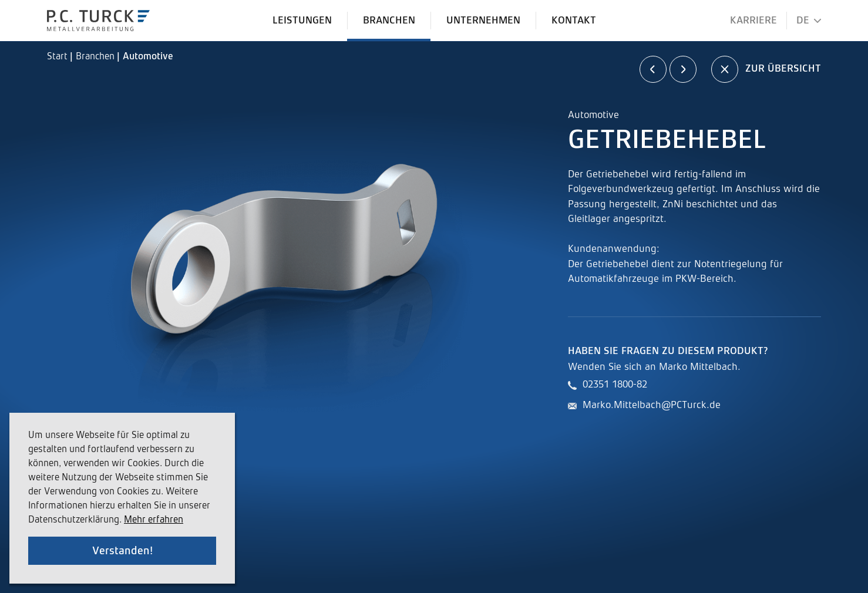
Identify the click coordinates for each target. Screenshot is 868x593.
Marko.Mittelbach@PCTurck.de (652, 405)
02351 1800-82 (615, 385)
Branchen (96, 57)
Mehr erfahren (154, 520)
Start (58, 57)
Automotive (148, 57)
